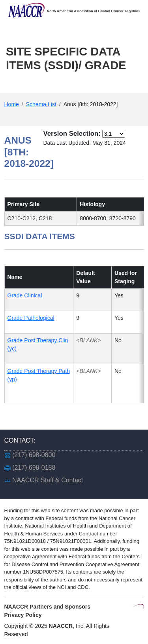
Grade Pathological (31, 318)
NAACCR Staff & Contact (48, 480)
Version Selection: (72, 134)
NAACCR (61, 626)
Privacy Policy (23, 615)
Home (12, 104)
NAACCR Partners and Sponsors (48, 607)
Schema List (41, 104)
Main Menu (33, 85)
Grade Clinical (25, 295)
